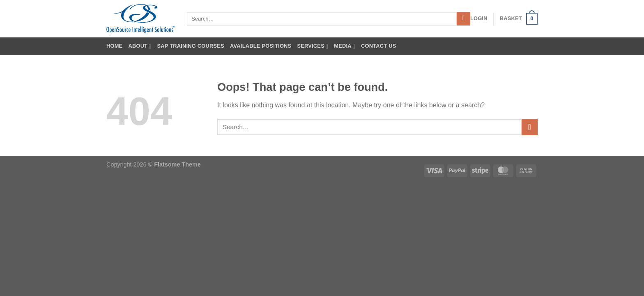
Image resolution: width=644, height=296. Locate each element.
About (140, 46)
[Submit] (463, 19)
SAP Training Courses (191, 46)
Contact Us (379, 46)
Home (114, 46)
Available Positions (261, 46)
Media (345, 46)
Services (313, 46)
